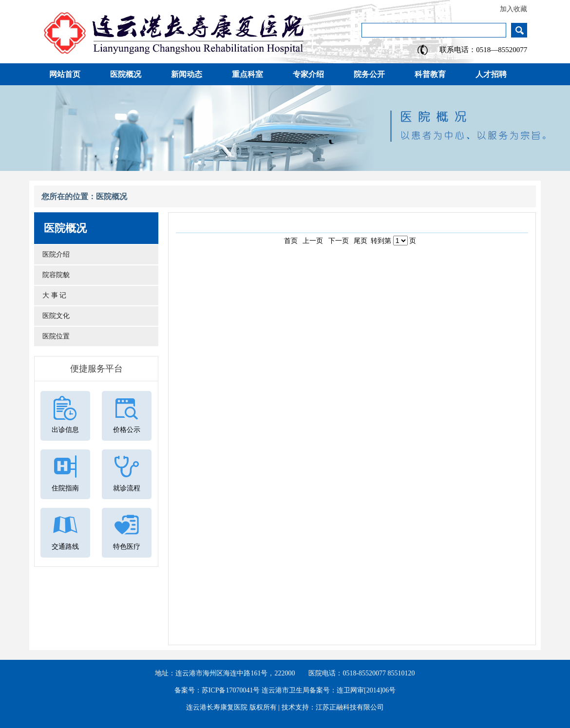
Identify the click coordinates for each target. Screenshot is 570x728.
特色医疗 (127, 547)
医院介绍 (54, 254)
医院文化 (54, 316)
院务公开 (369, 74)
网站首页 (65, 74)
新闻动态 (187, 74)
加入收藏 (513, 9)
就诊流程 (127, 488)
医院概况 (126, 74)
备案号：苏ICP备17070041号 (217, 690)
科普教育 (430, 74)
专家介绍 (308, 74)
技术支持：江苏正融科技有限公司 (333, 707)
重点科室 (247, 74)
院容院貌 (54, 275)
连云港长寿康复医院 (217, 707)
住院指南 (65, 488)
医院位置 (54, 336)
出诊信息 (65, 430)
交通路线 (65, 547)
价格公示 (127, 430)
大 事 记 (53, 295)
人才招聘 (491, 74)
